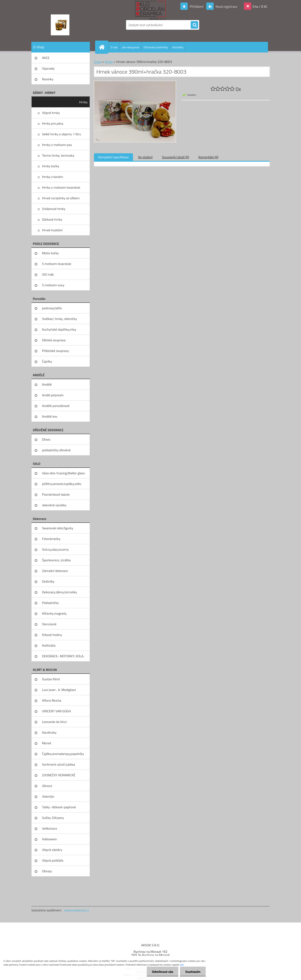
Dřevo (46, 439)
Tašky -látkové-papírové (59, 807)
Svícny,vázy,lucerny (55, 549)
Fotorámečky (51, 539)
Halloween (49, 839)
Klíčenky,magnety (54, 613)
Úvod (98, 62)
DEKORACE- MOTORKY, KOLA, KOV (63, 658)
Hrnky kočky (51, 166)
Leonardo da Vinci (54, 722)
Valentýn (48, 796)
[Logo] (60, 25)
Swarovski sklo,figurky (58, 528)
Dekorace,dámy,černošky (59, 592)
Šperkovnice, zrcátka (56, 560)
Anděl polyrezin (53, 395)
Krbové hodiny (52, 635)
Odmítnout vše (163, 972)
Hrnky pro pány (53, 123)
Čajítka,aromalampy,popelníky (63, 754)
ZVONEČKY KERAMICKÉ (59, 775)
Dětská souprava (54, 340)
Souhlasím (193, 972)
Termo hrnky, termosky (58, 155)
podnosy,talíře (52, 308)
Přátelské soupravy (55, 351)
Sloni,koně (49, 624)
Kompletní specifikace (114, 157)
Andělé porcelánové (56, 406)
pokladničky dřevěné (56, 450)
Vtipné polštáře (53, 860)
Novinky (48, 79)
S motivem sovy (53, 285)
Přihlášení (197, 6)
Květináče (49, 645)
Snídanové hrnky (54, 209)
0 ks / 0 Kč (260, 6)
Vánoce (47, 786)
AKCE (46, 58)
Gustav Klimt (51, 679)
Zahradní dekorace (55, 571)
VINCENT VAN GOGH (56, 711)
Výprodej (48, 68)
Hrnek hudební (52, 230)
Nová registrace (226, 6)
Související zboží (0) (175, 157)
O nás (114, 47)
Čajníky (47, 361)
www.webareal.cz (77, 910)
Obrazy (47, 871)
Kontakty (178, 47)
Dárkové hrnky (52, 219)
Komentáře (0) (208, 157)
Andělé (47, 384)
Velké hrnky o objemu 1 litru (61, 134)
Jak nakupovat (131, 47)
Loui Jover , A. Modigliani (59, 690)
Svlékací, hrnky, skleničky (59, 319)
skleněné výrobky (54, 505)
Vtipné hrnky (51, 113)
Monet (47, 743)
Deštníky (48, 581)
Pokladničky (50, 603)
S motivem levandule (57, 264)
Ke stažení (145, 157)
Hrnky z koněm (53, 177)
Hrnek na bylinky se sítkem (61, 198)
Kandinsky (49, 732)
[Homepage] (103, 47)
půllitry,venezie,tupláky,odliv (62, 484)
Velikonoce (50, 828)
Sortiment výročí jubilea (59, 764)
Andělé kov (50, 416)
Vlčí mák (48, 274)
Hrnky (83, 102)
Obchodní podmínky (156, 47)
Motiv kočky (50, 253)
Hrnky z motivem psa (57, 145)
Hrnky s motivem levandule (61, 187)
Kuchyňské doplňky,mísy (59, 329)
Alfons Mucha (52, 700)
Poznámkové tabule (56, 494)
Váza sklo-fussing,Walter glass (63, 473)
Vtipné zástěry (52, 850)
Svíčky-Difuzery (53, 818)
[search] (194, 25)
